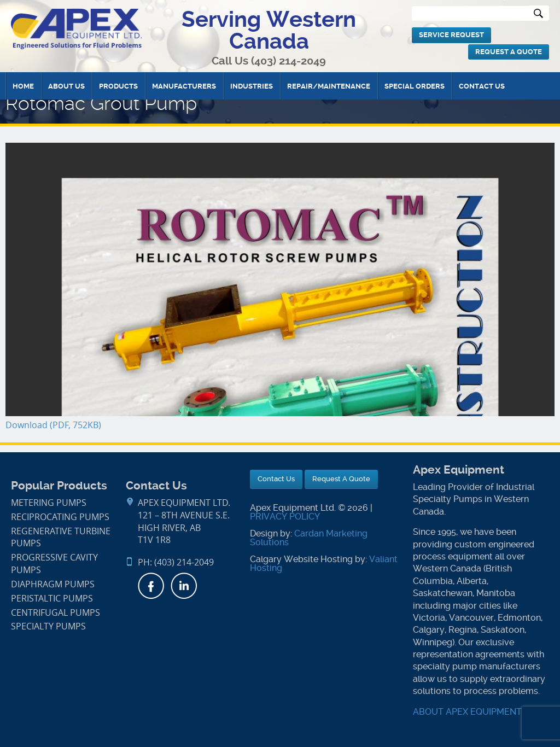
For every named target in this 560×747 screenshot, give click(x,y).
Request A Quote (509, 52)
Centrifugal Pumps (56, 613)
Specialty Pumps (48, 626)
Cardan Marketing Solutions (309, 538)
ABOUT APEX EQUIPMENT (467, 712)
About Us (66, 86)
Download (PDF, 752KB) (53, 425)
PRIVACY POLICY (285, 517)
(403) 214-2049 (288, 61)
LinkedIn (184, 586)
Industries (252, 86)
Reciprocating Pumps (60, 517)
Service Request (451, 35)
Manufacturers (184, 86)
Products (118, 86)
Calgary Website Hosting (301, 559)
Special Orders (415, 86)
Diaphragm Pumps (53, 584)
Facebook (151, 586)
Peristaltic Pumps (52, 599)
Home (23, 86)
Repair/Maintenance (329, 86)
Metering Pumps (49, 503)
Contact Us (482, 86)
